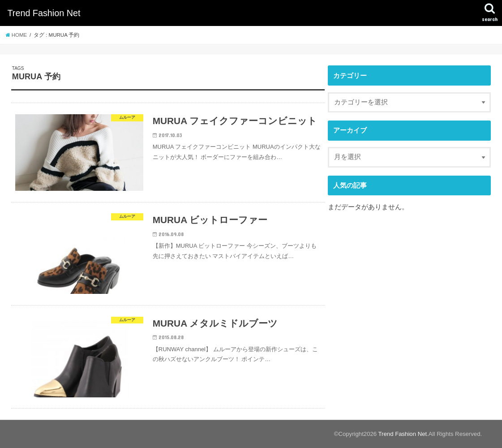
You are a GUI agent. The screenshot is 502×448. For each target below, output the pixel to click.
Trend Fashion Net (44, 13)
